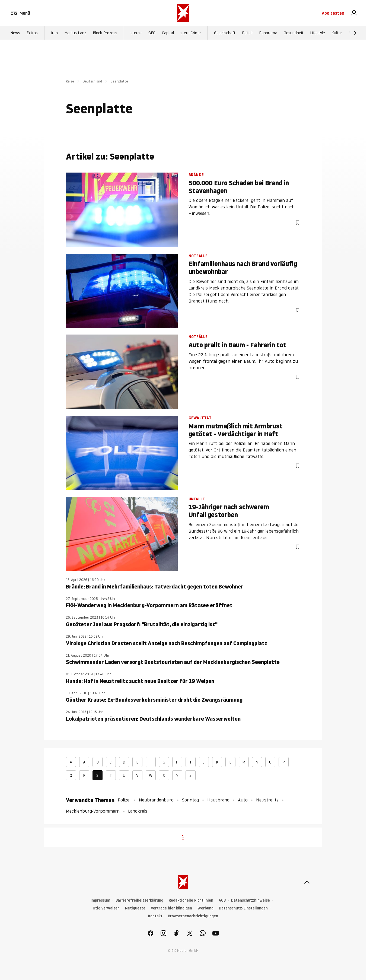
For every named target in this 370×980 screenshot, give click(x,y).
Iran (54, 33)
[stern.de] (183, 13)
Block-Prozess (105, 33)
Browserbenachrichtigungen (193, 916)
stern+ (136, 33)
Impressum (100, 900)
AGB (222, 900)
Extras (32, 33)
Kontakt (155, 916)
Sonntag (190, 800)
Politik (247, 33)
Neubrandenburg (156, 800)
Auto (243, 800)
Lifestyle (318, 33)
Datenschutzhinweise (251, 900)
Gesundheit (294, 33)
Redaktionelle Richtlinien (191, 900)
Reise (70, 81)
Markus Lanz (75, 33)
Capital (168, 33)
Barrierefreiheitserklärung (139, 900)
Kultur (337, 33)
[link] (354, 13)
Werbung (205, 908)
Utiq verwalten (106, 908)
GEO (152, 33)
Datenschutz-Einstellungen (243, 908)
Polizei (124, 800)
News (15, 33)
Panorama (268, 33)
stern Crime (191, 33)
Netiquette (135, 908)
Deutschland (92, 81)
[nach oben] (307, 882)
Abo (333, 13)
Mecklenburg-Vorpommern (93, 811)
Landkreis (138, 811)
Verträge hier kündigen (171, 908)
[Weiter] (355, 33)
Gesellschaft (225, 33)
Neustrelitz (267, 800)
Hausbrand (218, 800)
